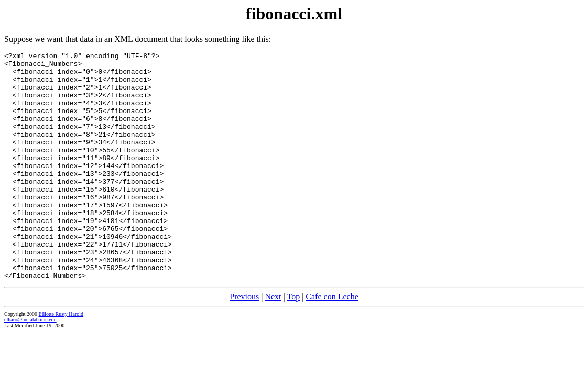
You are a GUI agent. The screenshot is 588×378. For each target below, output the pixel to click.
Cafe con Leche (332, 342)
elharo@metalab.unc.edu (30, 365)
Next (273, 342)
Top (293, 342)
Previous (244, 342)
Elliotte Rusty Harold (61, 359)
